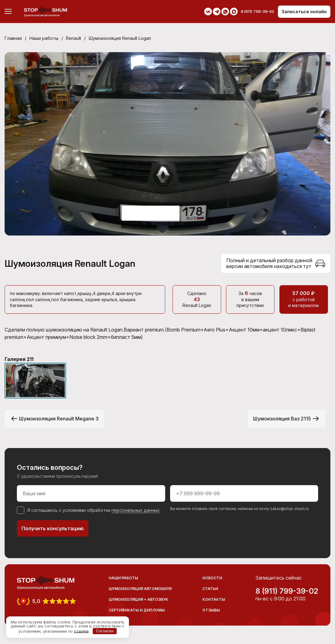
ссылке (81, 631)
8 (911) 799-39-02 (287, 591)
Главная (13, 38)
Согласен (105, 631)
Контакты (214, 599)
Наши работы (44, 38)
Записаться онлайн (304, 11)
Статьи (210, 589)
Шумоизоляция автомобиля (140, 589)
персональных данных (136, 510)
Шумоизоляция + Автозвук (138, 599)
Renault (74, 38)
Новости (212, 578)
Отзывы (211, 610)
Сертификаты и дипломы (137, 610)
